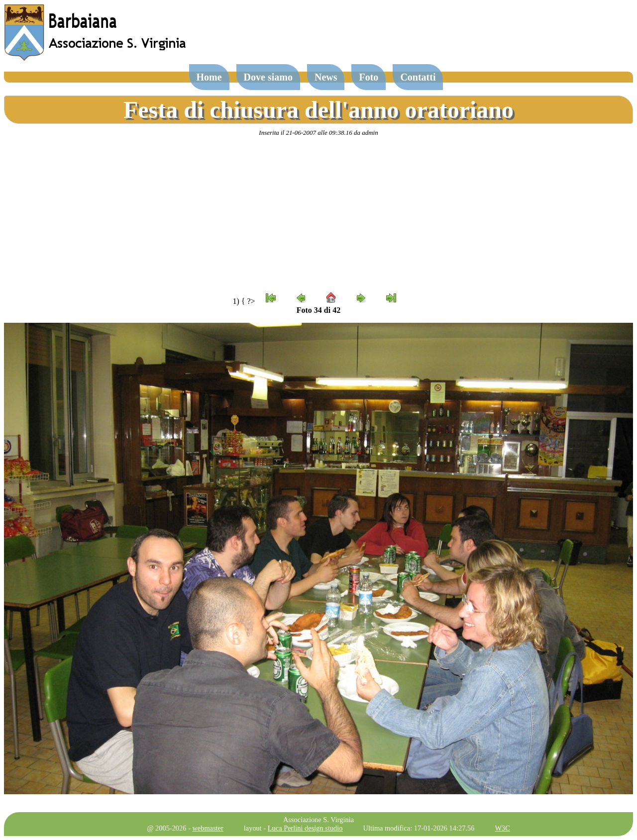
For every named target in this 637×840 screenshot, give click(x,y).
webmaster (208, 828)
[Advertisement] (318, 214)
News (326, 77)
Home (209, 77)
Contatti (418, 77)
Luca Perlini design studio (305, 828)
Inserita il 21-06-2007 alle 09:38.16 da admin (318, 133)
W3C (502, 828)
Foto (369, 77)
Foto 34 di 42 (318, 310)
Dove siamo (268, 77)
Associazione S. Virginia (318, 820)
